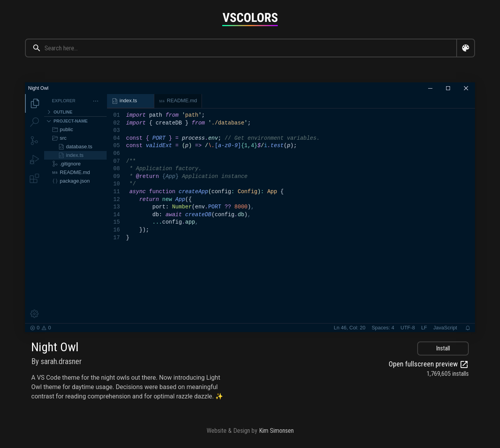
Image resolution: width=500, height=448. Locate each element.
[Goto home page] (250, 19)
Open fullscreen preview (429, 364)
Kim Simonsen (276, 431)
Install (443, 348)
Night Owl (55, 347)
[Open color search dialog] (466, 48)
